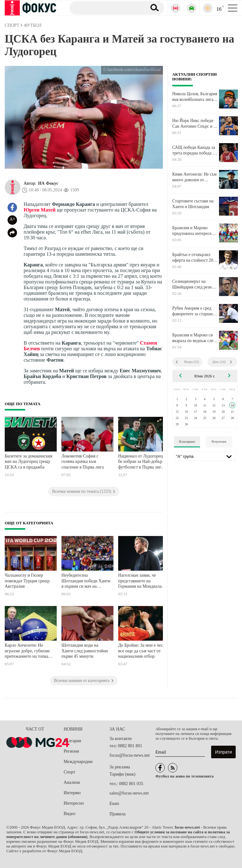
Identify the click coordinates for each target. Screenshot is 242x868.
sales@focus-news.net (129, 793)
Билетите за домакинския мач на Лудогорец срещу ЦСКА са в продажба (29, 462)
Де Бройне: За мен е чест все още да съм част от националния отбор (142, 651)
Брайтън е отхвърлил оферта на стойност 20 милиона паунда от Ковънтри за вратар (193, 258)
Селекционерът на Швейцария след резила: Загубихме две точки (195, 284)
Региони (71, 751)
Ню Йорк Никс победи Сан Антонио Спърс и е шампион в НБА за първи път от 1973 (194, 124)
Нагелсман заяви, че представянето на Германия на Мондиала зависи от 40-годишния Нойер (140, 582)
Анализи (72, 782)
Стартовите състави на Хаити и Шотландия (193, 204)
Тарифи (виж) (123, 774)
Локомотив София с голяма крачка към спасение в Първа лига (83, 462)
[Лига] (205, 456)
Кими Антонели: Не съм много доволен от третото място (195, 177)
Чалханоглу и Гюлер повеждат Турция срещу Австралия (27, 581)
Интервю (72, 793)
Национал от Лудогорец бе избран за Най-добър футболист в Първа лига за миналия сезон (141, 462)
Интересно (74, 803)
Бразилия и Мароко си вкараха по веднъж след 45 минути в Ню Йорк (194, 338)
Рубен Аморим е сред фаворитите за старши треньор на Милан (193, 311)
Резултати (219, 441)
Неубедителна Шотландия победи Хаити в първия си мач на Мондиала (86, 582)
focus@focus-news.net (130, 755)
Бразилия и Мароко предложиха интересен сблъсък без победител (193, 231)
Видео (69, 814)
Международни (78, 762)
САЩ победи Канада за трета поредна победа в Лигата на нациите (194, 150)
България (72, 741)
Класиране (187, 441)
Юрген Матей (40, 210)
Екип (114, 804)
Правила (118, 814)
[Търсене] (106, 8)
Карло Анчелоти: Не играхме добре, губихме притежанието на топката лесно (28, 652)
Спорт (69, 772)
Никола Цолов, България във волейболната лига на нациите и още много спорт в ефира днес (195, 97)
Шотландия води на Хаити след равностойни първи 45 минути (85, 651)
